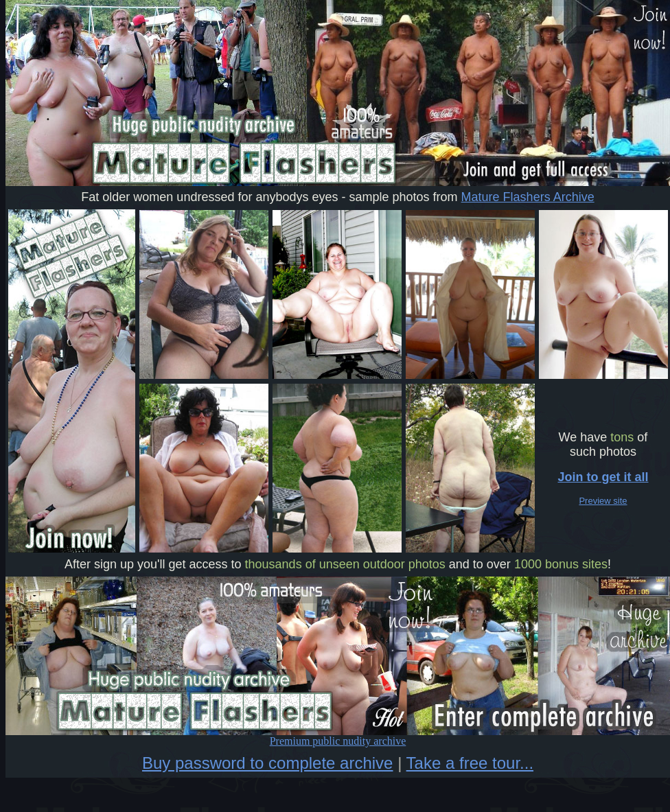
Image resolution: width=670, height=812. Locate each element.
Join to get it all (603, 477)
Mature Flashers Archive (528, 197)
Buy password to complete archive (268, 763)
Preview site (603, 501)
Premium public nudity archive (338, 736)
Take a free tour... (470, 763)
